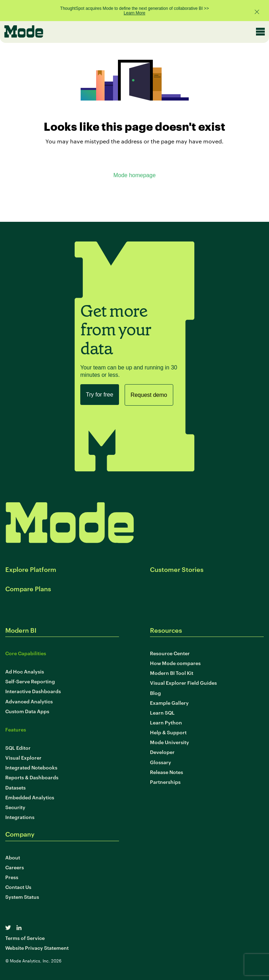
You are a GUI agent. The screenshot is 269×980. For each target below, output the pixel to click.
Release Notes (167, 772)
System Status (22, 897)
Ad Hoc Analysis (25, 671)
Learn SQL (162, 712)
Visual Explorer (23, 757)
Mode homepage (134, 175)
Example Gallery (169, 702)
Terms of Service (25, 938)
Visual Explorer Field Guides (183, 682)
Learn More (134, 13)
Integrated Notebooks (31, 767)
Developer (162, 752)
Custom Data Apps (27, 711)
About (13, 857)
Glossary (161, 762)
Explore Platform (31, 569)
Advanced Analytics (29, 701)
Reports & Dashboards (32, 777)
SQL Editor (18, 747)
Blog (155, 693)
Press (12, 877)
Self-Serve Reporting (30, 681)
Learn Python (166, 722)
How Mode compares (175, 663)
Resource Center (170, 653)
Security (15, 807)
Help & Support (168, 732)
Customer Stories (177, 569)
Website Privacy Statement (37, 947)
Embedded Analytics (30, 797)
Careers (15, 867)
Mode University (170, 742)
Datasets (15, 787)
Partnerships (165, 782)
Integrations (20, 817)
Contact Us (18, 887)
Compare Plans (28, 588)
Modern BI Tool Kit (172, 673)
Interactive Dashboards (33, 691)
